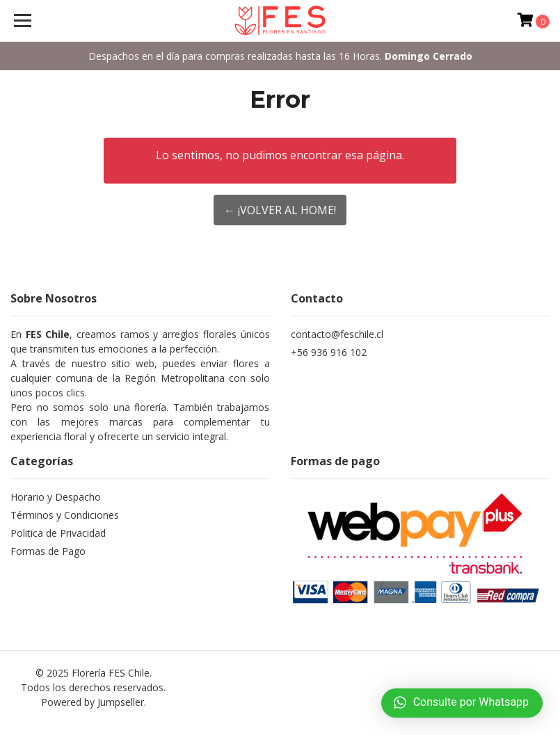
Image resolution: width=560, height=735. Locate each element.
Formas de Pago (48, 551)
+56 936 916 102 (329, 352)
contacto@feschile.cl (337, 334)
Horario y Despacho (56, 497)
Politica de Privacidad (58, 533)
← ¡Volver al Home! (280, 210)
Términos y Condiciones (65, 515)
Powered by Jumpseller (93, 702)
